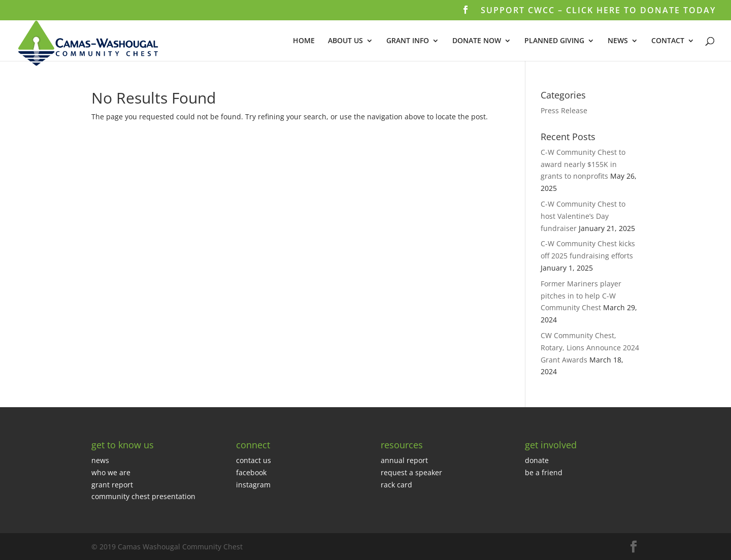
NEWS (618, 41)
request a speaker (411, 472)
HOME (304, 41)
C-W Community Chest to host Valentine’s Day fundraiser (583, 216)
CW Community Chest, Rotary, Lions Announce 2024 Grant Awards (590, 348)
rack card (396, 485)
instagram (253, 485)
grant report (112, 485)
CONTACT (668, 41)
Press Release (564, 110)
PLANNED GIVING (554, 41)
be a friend (544, 472)
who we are (111, 472)
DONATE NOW (477, 41)
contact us (254, 460)
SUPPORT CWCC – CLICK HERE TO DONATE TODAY (598, 11)
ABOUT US (345, 41)
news (100, 460)
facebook (251, 472)
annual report (404, 460)
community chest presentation (143, 496)
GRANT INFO (408, 41)
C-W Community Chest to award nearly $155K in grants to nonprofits (583, 164)
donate (537, 460)
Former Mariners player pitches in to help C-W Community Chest (581, 296)
